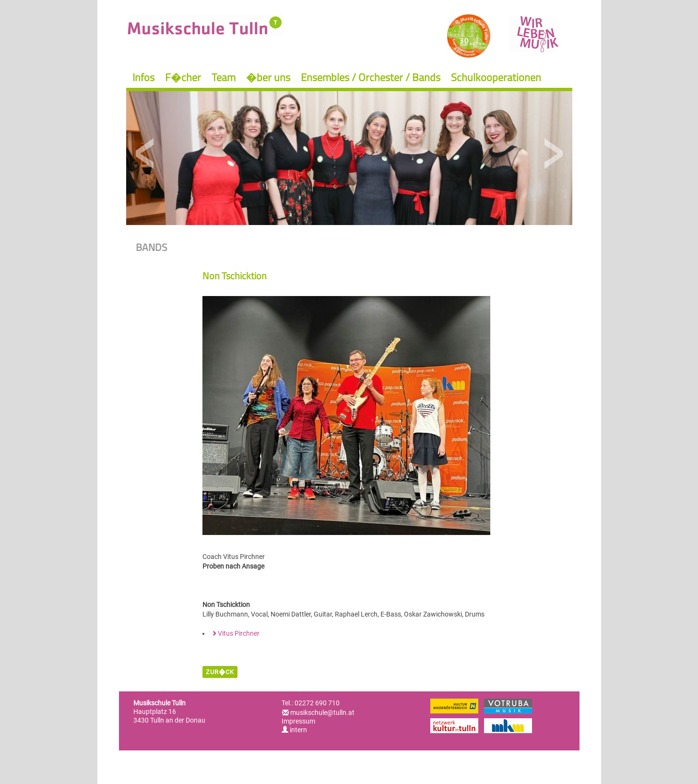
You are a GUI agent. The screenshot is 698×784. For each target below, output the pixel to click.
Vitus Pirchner (239, 633)
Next (553, 154)
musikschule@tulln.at (322, 713)
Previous (145, 154)
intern (294, 730)
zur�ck (220, 672)
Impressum (298, 721)
